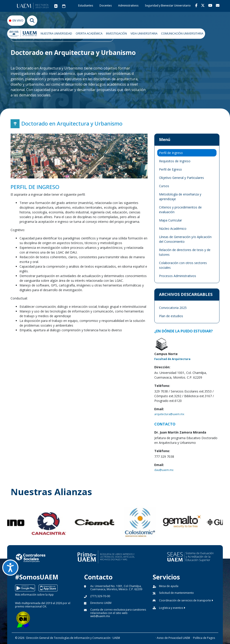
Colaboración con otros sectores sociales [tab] (183, 265)
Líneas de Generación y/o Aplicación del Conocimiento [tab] (185, 239)
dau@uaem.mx (164, 470)
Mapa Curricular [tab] (170, 220)
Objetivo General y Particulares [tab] (181, 178)
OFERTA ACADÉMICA (89, 33)
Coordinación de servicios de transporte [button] (186, 600)
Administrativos (128, 5)
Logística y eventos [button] (172, 608)
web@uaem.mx (100, 616)
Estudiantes (86, 5)
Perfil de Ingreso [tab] (171, 153)
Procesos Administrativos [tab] (178, 276)
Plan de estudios (171, 316)
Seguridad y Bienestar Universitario (168, 5)
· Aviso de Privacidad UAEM (173, 638)
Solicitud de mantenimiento (176, 593)
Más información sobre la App (34, 595)
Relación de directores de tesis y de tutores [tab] (185, 252)
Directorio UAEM (101, 603)
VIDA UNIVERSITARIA (144, 33)
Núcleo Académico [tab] (173, 229)
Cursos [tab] (164, 186)
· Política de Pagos (203, 638)
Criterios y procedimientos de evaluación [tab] (180, 210)
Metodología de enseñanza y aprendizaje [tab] (180, 197)
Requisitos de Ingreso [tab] (175, 161)
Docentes (106, 5)
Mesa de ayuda (169, 586)
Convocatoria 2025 (173, 308)
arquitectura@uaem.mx (169, 414)
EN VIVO (18, 20)
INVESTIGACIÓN (116, 33)
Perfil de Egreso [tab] (170, 169)
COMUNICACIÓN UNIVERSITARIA (182, 33)
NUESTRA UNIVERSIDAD (56, 33)
